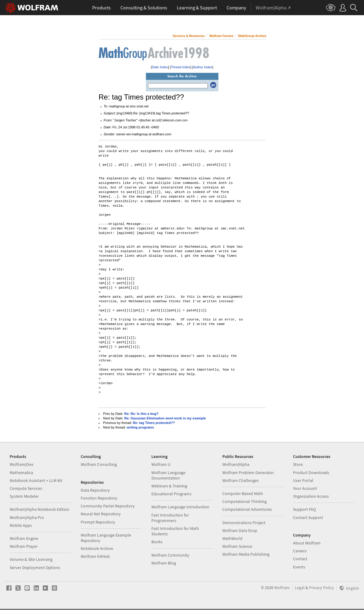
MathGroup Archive (252, 36)
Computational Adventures (247, 509)
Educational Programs (171, 494)
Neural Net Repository (101, 514)
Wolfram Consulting (99, 464)
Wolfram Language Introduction (180, 507)
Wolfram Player (24, 546)
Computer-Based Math (243, 493)
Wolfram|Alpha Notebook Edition (40, 509)
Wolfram (282, 588)
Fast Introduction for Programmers (170, 518)
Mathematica (21, 473)
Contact (300, 559)
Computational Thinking (244, 501)
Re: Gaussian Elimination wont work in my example (165, 418)
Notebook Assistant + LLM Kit (36, 480)
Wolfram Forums (221, 36)
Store (298, 464)
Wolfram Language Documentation (168, 475)
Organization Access (311, 496)
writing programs (140, 427)
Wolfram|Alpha (236, 464)
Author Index (203, 67)
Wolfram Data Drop (240, 530)
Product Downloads (311, 473)
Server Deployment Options (35, 568)
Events (299, 567)
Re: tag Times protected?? (154, 423)
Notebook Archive (97, 548)
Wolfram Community (170, 555)
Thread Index (181, 67)
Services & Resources (189, 36)
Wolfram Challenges (241, 480)
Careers (300, 551)
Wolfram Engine (24, 538)
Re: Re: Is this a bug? (141, 414)
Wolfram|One (22, 464)
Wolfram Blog (164, 563)
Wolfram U (161, 464)
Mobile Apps (21, 525)
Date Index (160, 67)
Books (157, 542)
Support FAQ (304, 509)
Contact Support (308, 517)
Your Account (305, 488)
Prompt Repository (98, 522)
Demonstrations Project (244, 523)
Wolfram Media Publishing (246, 554)
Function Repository (99, 498)
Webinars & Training (169, 486)
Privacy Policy (322, 588)
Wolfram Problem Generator (248, 473)
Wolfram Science (237, 546)
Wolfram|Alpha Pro (27, 517)
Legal (300, 588)
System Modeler (24, 496)
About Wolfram (307, 543)
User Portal (303, 480)
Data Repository (95, 490)
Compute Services (26, 488)
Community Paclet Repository (108, 506)
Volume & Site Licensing (31, 559)
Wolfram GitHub (95, 556)
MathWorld (232, 538)
